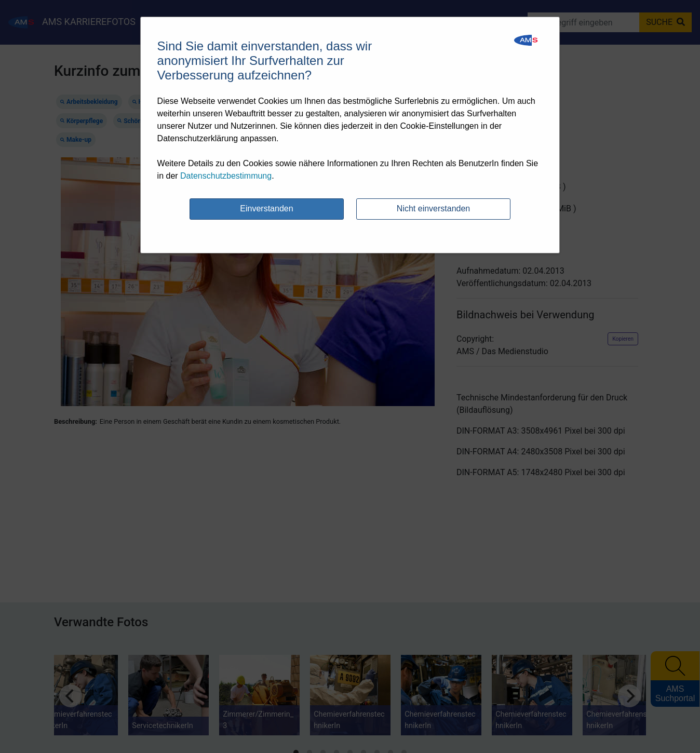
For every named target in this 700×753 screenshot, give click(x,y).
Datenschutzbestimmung (226, 176)
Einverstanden (266, 209)
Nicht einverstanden (433, 209)
